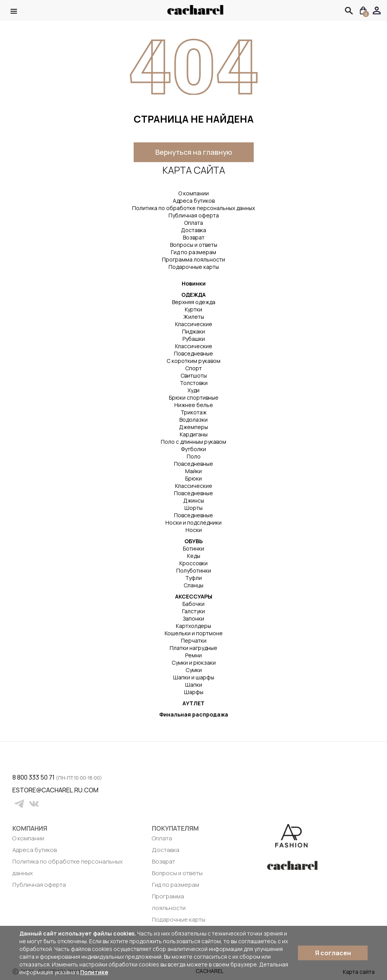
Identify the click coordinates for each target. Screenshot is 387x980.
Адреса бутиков (194, 201)
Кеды (194, 556)
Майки (193, 471)
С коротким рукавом (193, 361)
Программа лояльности (193, 259)
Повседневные (193, 353)
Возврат (194, 237)
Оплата (193, 223)
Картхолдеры (193, 626)
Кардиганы (194, 434)
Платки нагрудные (193, 648)
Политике (94, 972)
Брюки (193, 478)
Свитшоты (194, 375)
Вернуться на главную (194, 152)
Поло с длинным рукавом (193, 442)
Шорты (193, 508)
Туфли (193, 578)
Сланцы (193, 585)
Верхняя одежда (194, 302)
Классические (194, 324)
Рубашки (194, 339)
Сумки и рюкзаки (194, 663)
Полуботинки (194, 570)
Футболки (193, 449)
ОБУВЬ (193, 541)
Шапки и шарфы (194, 677)
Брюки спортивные (194, 398)
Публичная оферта (194, 215)
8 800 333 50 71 (34, 777)
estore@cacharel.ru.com (17, 790)
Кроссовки (193, 563)
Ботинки (193, 548)
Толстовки (194, 383)
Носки (194, 530)
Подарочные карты (194, 267)
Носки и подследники (193, 522)
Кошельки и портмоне (194, 633)
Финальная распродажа (194, 714)
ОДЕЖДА (193, 295)
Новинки (194, 283)
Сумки (194, 670)
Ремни (193, 655)
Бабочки (193, 604)
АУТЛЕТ (193, 703)
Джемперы (193, 427)
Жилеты (194, 317)
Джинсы (194, 500)
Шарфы (194, 692)
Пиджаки (193, 331)
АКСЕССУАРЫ (194, 596)
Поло (194, 456)
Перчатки (194, 641)
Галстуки (193, 611)
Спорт (193, 368)
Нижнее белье (194, 405)
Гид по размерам (193, 252)
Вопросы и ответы (194, 245)
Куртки (193, 309)
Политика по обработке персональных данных (193, 208)
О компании (193, 193)
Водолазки (193, 420)
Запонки (193, 618)
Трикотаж (193, 412)
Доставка (193, 230)
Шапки (194, 685)
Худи (193, 390)
